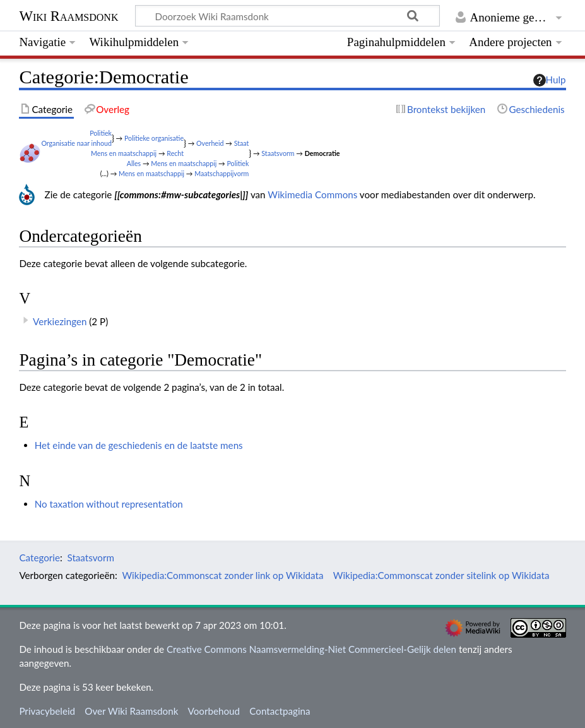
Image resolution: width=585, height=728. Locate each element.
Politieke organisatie (154, 138)
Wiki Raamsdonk (68, 16)
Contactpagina (280, 711)
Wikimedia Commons (312, 194)
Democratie (322, 153)
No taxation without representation (109, 504)
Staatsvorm (278, 153)
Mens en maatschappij (124, 153)
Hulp (550, 80)
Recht (175, 153)
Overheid (210, 143)
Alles (134, 163)
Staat (242, 143)
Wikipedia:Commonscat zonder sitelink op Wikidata (441, 575)
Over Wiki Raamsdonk (131, 711)
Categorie (39, 558)
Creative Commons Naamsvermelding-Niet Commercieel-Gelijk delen (311, 649)
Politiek (101, 133)
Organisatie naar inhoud (76, 143)
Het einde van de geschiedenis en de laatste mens (139, 445)
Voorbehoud (214, 711)
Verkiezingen (60, 321)
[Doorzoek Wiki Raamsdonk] (287, 16)
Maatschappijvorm (222, 173)
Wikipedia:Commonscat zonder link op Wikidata (222, 575)
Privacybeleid (47, 711)
